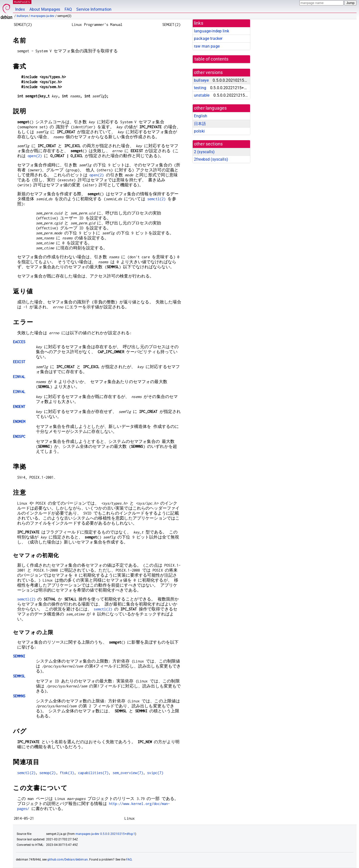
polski (199, 131)
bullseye (22, 16)
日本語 (200, 124)
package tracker (208, 38)
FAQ (68, 9)
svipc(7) (155, 773)
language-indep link (212, 31)
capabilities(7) (93, 773)
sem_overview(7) (128, 773)
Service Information (94, 9)
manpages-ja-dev (43, 16)
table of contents (212, 59)
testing (200, 88)
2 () (204, 152)
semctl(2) (156, 199)
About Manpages (45, 9)
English (201, 116)
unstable (202, 95)
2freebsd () (211, 159)
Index (20, 9)
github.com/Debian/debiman (68, 860)
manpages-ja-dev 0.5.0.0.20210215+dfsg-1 (105, 834)
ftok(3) (67, 773)
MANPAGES (22, 2)
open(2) (35, 156)
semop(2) (47, 773)
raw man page (207, 46)
